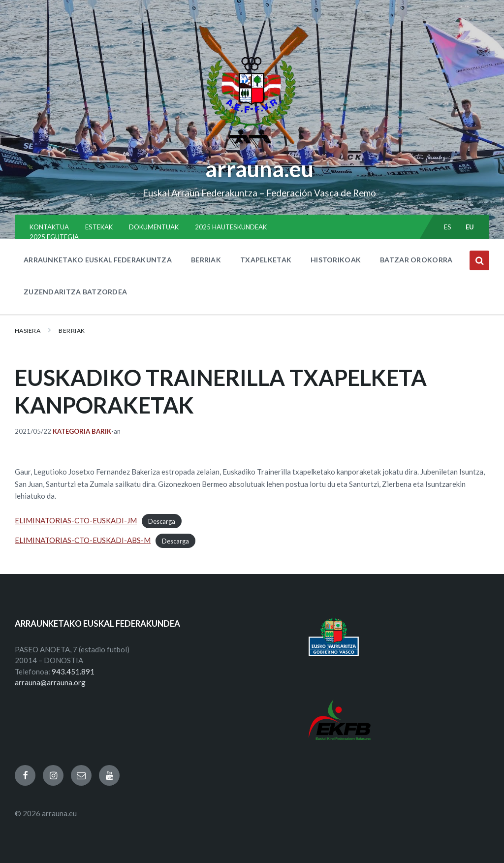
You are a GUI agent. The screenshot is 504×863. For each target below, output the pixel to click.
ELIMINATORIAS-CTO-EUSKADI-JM (76, 520)
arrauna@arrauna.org (50, 682)
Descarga (162, 521)
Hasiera (28, 331)
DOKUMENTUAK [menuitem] (154, 227)
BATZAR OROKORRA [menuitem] (416, 260)
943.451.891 (73, 671)
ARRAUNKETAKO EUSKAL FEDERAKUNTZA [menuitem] (98, 260)
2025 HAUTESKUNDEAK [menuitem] (231, 227)
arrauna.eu (259, 169)
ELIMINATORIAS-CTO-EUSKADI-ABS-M (83, 540)
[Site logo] (252, 148)
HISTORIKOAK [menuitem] (336, 260)
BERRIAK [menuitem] (206, 260)
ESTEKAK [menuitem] (99, 227)
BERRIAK (72, 331)
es (448, 227)
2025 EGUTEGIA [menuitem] (54, 237)
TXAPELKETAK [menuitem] (266, 260)
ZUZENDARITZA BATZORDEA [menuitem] (75, 292)
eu (470, 227)
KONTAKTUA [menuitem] (49, 227)
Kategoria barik (82, 431)
